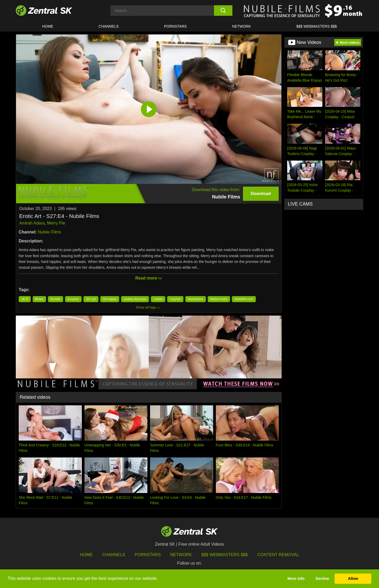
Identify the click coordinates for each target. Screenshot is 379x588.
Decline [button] (322, 579)
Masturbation (196, 299)
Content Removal (278, 555)
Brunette (56, 299)
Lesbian (158, 299)
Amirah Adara (32, 223)
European (73, 299)
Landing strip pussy (135, 299)
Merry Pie (56, 223)
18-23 (25, 299)
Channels (109, 26)
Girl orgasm (110, 299)
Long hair (175, 299)
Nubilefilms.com (244, 299)
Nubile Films (49, 232)
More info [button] (296, 579)
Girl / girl (91, 299)
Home (48, 26)
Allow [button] (353, 579)
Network (242, 26)
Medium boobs (219, 299)
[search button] (223, 11)
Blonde (39, 299)
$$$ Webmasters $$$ (317, 26)
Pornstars (175, 26)
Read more (149, 278)
